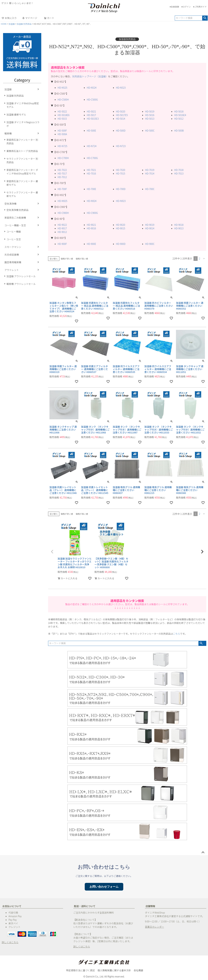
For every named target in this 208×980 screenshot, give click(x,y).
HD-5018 (179, 111)
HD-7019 (150, 170)
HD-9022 (62, 225)
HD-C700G (92, 158)
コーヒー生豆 (14, 239)
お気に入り (9, 18)
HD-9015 (121, 228)
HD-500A (62, 134)
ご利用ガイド (200, 7)
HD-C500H (63, 99)
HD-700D (121, 189)
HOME (4, 24)
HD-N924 (92, 201)
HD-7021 (91, 170)
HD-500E (91, 131)
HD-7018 (179, 170)
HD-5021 (91, 111)
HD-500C (150, 131)
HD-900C (150, 244)
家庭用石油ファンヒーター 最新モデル (22, 183)
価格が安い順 (67, 259)
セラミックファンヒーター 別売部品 (22, 160)
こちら (176, 634)
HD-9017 (62, 228)
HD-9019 (150, 225)
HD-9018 (179, 225)
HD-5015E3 (93, 119)
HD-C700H (63, 158)
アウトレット (12, 270)
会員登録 (175, 7)
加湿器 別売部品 (24, 24)
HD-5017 (91, 115)
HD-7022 (62, 170)
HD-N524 (92, 88)
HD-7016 (91, 173)
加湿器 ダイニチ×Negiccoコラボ (23, 124)
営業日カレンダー (154, 927)
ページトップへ (203, 853)
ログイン (187, 7)
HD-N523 (121, 88)
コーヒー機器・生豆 (15, 225)
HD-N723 (121, 146)
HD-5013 (150, 119)
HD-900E (91, 244)
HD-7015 (121, 173)
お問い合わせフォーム (104, 887)
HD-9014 (150, 228)
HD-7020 (121, 170)
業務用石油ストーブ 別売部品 (22, 151)
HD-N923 (121, 201)
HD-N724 (92, 146)
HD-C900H (63, 213)
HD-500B (179, 131)
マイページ (30, 18)
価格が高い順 (82, 259)
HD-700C (150, 189)
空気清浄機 (10, 204)
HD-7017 (62, 173)
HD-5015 (62, 119)
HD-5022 (62, 111)
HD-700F (62, 189)
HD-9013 (179, 228)
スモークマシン (13, 247)
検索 (205, 18)
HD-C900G (92, 213)
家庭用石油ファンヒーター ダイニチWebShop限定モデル (22, 172)
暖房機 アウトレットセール (21, 284)
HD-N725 (62, 146)
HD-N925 (62, 201)
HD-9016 (91, 228)
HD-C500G (92, 99)
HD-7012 (62, 177)
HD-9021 (91, 225)
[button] (204, 259)
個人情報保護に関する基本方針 (114, 970)
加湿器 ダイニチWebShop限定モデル (23, 105)
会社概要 (138, 970)
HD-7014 (150, 173)
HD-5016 (150, 115)
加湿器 (12, 24)
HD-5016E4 (180, 115)
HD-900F (62, 244)
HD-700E (91, 189)
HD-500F (62, 131)
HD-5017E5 (122, 115)
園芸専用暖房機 (13, 262)
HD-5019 (150, 111)
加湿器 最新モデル (16, 114)
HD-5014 (121, 119)
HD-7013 (179, 173)
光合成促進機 (12, 255)
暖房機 (8, 133)
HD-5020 (121, 111)
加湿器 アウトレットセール (21, 276)
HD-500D (121, 131)
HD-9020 (121, 225)
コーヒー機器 (14, 232)
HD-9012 (62, 232)
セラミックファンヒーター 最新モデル (22, 194)
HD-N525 (62, 88)
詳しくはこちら (10, 942)
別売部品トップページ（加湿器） (90, 76)
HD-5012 (179, 119)
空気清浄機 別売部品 (17, 210)
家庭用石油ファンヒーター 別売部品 (22, 141)
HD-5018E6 (64, 115)
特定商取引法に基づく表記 (80, 970)
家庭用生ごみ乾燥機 (15, 218)
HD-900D (121, 244)
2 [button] (200, 258)
